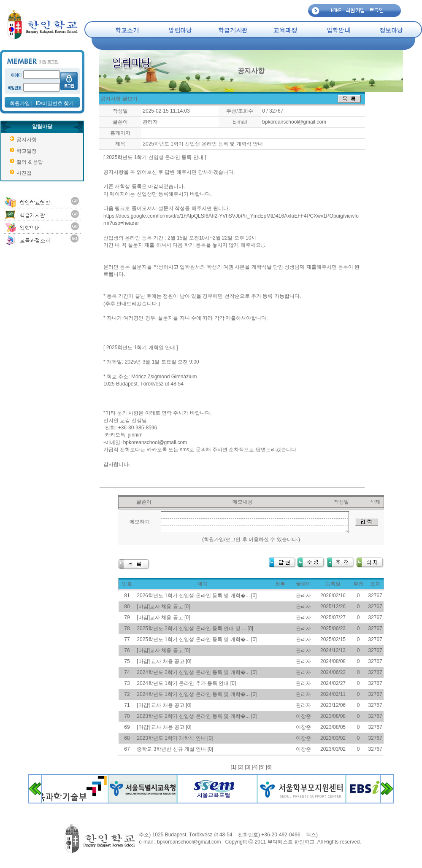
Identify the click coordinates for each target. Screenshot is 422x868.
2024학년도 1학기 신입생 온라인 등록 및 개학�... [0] (197, 694)
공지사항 (27, 140)
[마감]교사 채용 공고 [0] (163, 607)
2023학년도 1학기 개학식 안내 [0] (175, 738)
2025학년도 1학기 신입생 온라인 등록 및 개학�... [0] (197, 639)
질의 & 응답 (30, 162)
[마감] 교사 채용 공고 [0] (164, 661)
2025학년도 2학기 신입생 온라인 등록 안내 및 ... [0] (195, 628)
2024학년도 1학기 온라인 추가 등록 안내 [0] (186, 683)
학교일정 (27, 151)
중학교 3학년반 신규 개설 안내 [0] (175, 749)
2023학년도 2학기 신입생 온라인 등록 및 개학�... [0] (197, 716)
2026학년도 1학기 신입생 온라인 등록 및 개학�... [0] (197, 596)
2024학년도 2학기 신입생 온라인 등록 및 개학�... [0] (197, 672)
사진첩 (24, 173)
